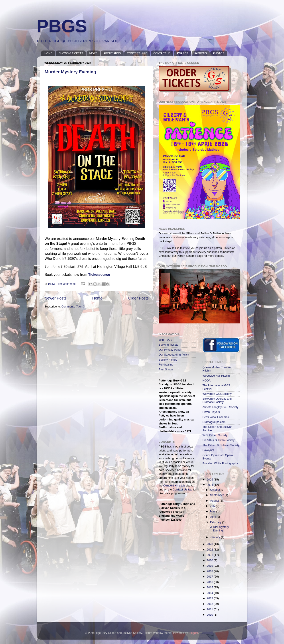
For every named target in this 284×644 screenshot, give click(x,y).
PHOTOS (219, 53)
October (215, 490)
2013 (210, 598)
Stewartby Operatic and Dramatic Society (217, 400)
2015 (210, 588)
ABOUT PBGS (112, 53)
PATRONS (201, 53)
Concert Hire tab (174, 486)
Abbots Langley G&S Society (221, 407)
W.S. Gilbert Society (215, 435)
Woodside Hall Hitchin (216, 376)
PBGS (62, 26)
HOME (48, 53)
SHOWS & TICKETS (71, 53)
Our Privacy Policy (170, 350)
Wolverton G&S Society (217, 394)
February (216, 522)
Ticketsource (99, 275)
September (217, 495)
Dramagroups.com (214, 422)
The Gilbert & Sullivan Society (221, 445)
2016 (210, 582)
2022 (210, 550)
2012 (210, 604)
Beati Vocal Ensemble (216, 417)
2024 (210, 485)
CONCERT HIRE (137, 53)
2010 (210, 615)
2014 (210, 593)
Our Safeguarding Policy (174, 355)
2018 (210, 571)
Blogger (193, 633)
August (215, 501)
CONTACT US (162, 53)
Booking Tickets (168, 345)
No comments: (68, 284)
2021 (210, 555)
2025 (210, 480)
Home (97, 298)
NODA (207, 381)
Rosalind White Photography (220, 463)
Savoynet (208, 450)
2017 (210, 577)
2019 (210, 566)
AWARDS (182, 53)
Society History (168, 360)
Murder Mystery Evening (70, 72)
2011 (210, 609)
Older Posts (138, 298)
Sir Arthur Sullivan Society (219, 440)
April (213, 517)
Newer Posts (55, 298)
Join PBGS (166, 340)
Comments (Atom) (73, 307)
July (213, 506)
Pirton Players (211, 412)
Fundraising (166, 365)
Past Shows (166, 370)
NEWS (93, 53)
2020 (210, 560)
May (213, 512)
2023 (210, 544)
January (215, 537)
